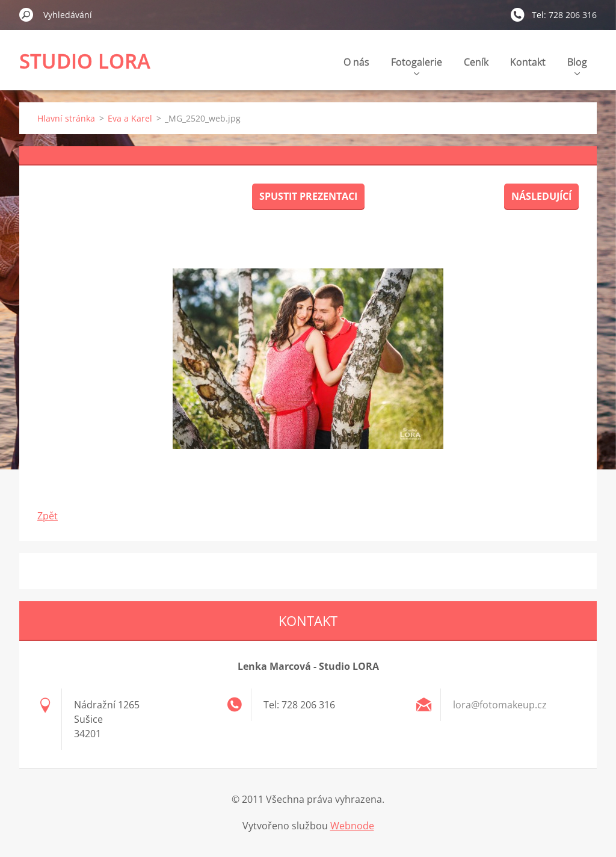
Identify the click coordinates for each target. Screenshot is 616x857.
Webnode (352, 826)
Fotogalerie (417, 65)
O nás (356, 62)
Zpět (48, 516)
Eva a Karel (130, 118)
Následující (541, 196)
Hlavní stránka (66, 118)
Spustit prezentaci (308, 196)
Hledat (26, 14)
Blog (577, 65)
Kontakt (528, 62)
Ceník (476, 62)
